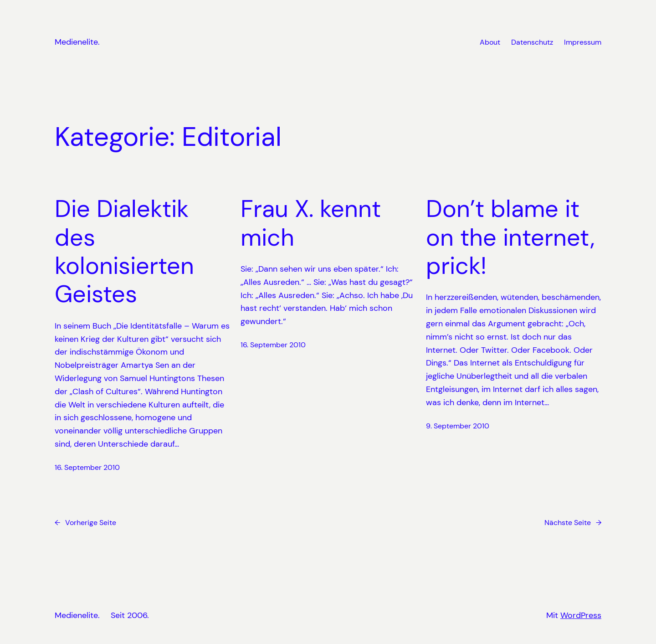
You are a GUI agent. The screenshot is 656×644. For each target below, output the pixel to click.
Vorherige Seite (85, 523)
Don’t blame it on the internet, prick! (510, 237)
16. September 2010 (87, 467)
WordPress (581, 615)
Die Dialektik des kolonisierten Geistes (124, 252)
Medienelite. (77, 42)
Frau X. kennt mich (311, 223)
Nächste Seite (573, 523)
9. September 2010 (458, 426)
